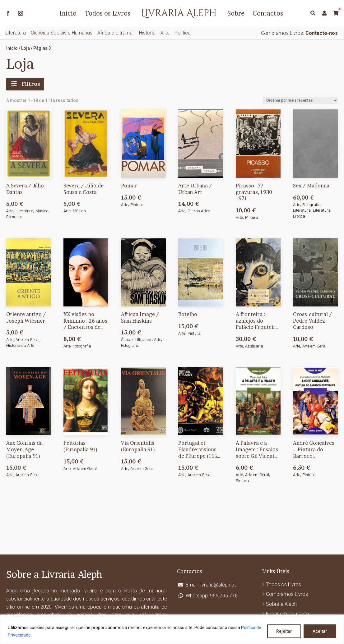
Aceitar (320, 631)
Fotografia (311, 205)
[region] (172, 629)
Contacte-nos (322, 33)
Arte (165, 33)
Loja (26, 48)
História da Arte (20, 345)
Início (68, 13)
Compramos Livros (287, 594)
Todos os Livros (107, 13)
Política (183, 33)
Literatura (16, 33)
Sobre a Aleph (281, 604)
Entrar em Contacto (287, 614)
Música (42, 211)
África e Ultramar (116, 33)
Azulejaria (254, 346)
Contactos (268, 13)
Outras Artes (199, 211)
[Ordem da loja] (300, 100)
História (147, 33)
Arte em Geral (28, 340)
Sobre (236, 13)
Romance (14, 217)
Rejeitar (284, 631)
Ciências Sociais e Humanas (62, 33)
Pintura (137, 205)
